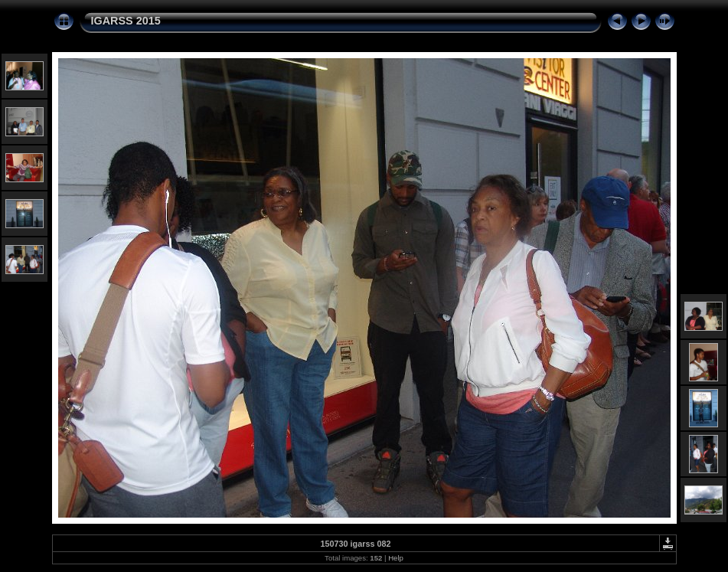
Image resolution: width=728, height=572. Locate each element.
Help (396, 558)
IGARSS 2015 (126, 21)
